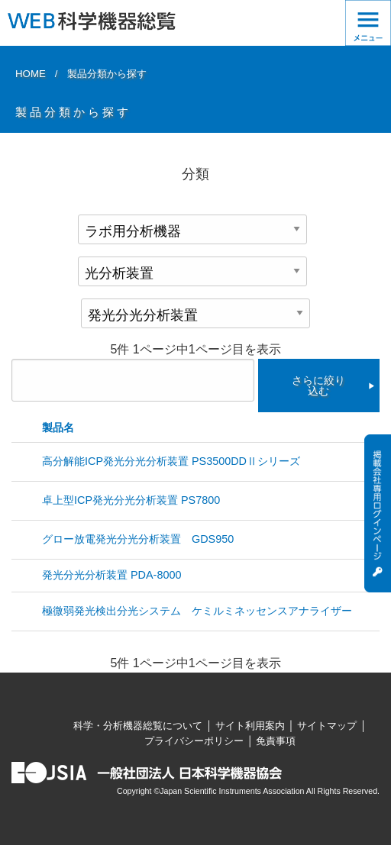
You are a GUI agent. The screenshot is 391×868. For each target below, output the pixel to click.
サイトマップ (327, 726)
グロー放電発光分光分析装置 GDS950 (138, 539)
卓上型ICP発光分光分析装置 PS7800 (131, 500)
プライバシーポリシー (194, 741)
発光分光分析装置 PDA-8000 (111, 575)
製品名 (58, 428)
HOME (31, 74)
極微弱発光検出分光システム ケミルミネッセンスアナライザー (197, 611)
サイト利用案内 (250, 726)
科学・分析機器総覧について (138, 726)
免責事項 (276, 741)
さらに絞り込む (318, 386)
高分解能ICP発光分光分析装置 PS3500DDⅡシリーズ (171, 461)
